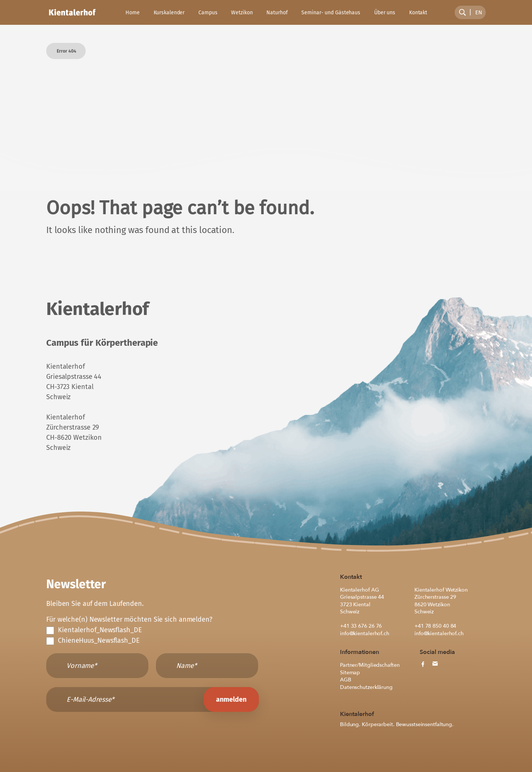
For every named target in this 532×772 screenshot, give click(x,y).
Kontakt (418, 13)
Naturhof (277, 13)
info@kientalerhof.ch (365, 633)
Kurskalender (169, 13)
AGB (346, 680)
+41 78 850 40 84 (435, 626)
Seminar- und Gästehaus (331, 13)
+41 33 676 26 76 (361, 626)
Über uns (385, 13)
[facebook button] (423, 664)
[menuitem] (479, 13)
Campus (208, 13)
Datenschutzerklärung (366, 687)
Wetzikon (242, 13)
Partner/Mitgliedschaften (370, 665)
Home (133, 13)
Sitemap (350, 673)
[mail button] (435, 664)
